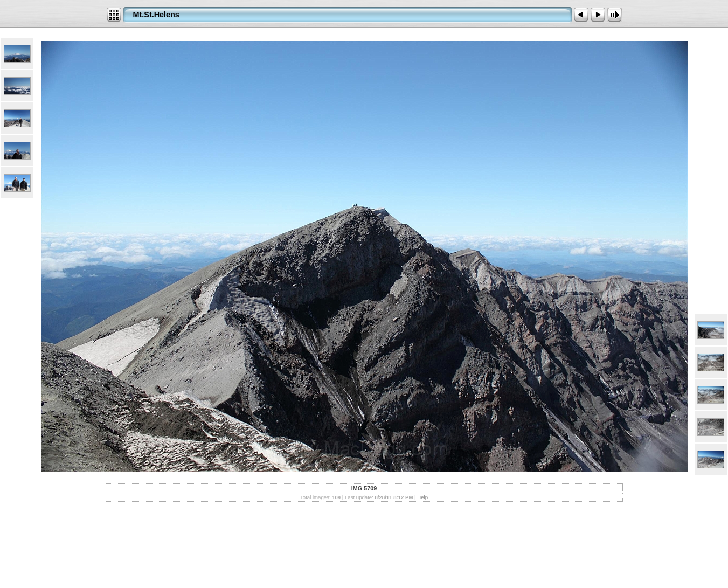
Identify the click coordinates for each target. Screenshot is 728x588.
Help (422, 497)
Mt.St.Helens (156, 15)
